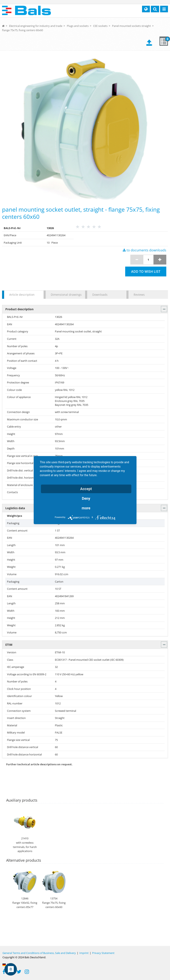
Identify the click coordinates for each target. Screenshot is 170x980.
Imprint (84, 953)
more (86, 508)
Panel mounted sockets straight (131, 26)
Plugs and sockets (78, 26)
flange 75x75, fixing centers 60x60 (23, 30)
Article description (22, 295)
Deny (86, 498)
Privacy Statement (103, 953)
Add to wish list (146, 272)
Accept (86, 489)
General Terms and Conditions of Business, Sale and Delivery (39, 953)
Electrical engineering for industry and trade (36, 26)
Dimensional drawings (66, 295)
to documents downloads (145, 250)
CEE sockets (100, 26)
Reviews (139, 295)
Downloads (100, 295)
